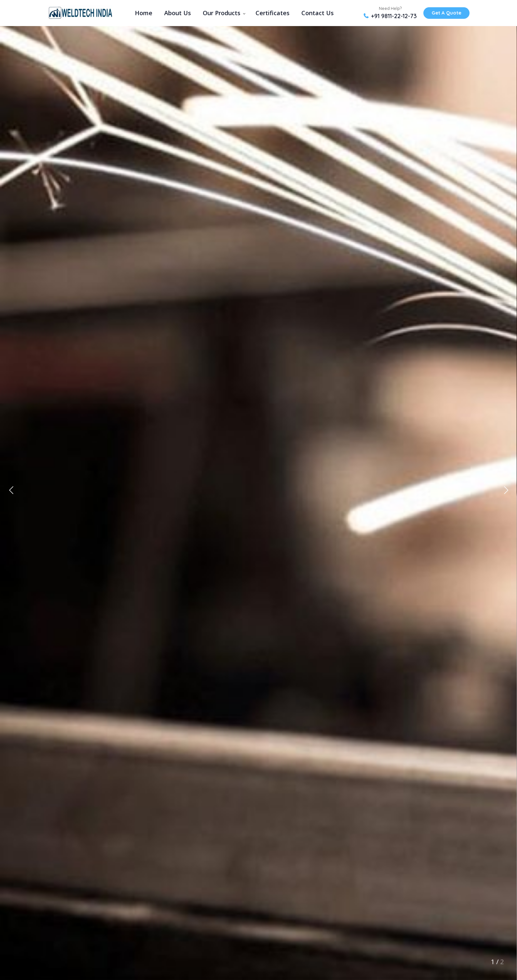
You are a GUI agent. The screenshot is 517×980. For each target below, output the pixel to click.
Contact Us (318, 13)
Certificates (273, 13)
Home (144, 13)
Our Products (222, 13)
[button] (506, 490)
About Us (178, 13)
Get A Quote (446, 13)
